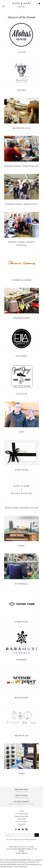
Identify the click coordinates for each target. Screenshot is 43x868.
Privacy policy (21, 824)
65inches (25, 853)
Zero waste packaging (22, 814)
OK (37, 835)
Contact (22, 811)
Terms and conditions (22, 821)
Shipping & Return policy (21, 816)
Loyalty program (21, 819)
